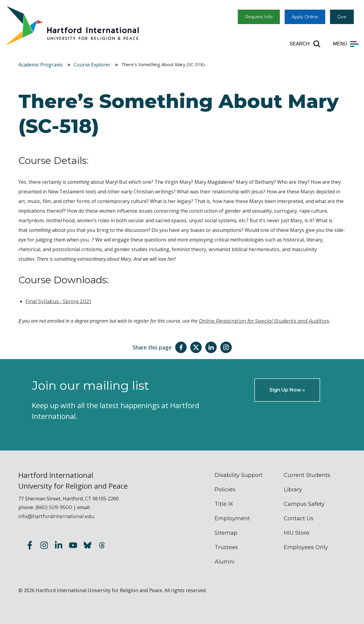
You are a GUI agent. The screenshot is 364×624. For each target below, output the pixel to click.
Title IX (224, 504)
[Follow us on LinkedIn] (59, 546)
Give (342, 17)
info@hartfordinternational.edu (57, 516)
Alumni (225, 562)
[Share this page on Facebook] (181, 347)
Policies (225, 490)
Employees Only (306, 547)
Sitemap (226, 533)
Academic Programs (41, 65)
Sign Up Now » (287, 390)
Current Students (307, 475)
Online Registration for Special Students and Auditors (264, 321)
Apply (305, 17)
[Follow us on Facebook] (30, 546)
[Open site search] (305, 44)
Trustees (226, 547)
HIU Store (297, 533)
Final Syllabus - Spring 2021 (58, 301)
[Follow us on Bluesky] (87, 546)
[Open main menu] (346, 44)
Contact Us (299, 518)
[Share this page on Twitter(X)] (196, 347)
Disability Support (239, 475)
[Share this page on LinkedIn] (211, 347)
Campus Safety (304, 504)
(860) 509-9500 (54, 507)
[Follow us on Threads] (102, 546)
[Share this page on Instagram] (226, 347)
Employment (232, 518)
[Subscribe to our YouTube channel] (73, 546)
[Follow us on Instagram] (44, 546)
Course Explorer (92, 65)
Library (293, 490)
